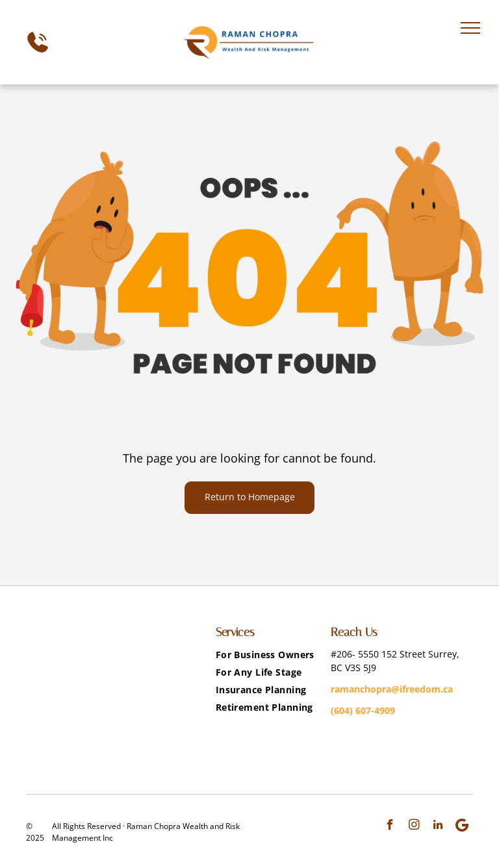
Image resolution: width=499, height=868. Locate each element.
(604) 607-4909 (363, 710)
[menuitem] (268, 655)
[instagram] (414, 826)
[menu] (470, 28)
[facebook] (390, 826)
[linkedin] (438, 826)
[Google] (462, 826)
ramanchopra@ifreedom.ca (392, 689)
